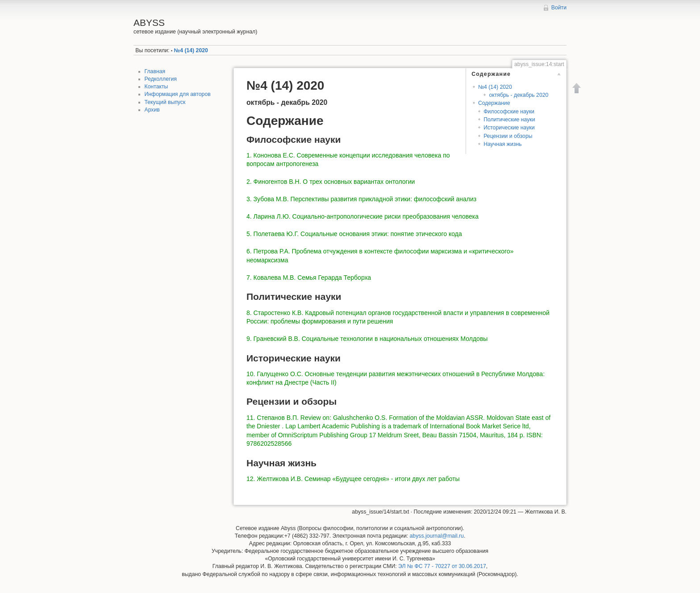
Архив (152, 110)
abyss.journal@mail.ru (437, 536)
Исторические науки (509, 128)
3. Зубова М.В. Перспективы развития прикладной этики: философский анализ (361, 199)
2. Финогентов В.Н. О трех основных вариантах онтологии (331, 182)
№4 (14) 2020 (191, 50)
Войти (559, 8)
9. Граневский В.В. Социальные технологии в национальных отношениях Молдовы (367, 339)
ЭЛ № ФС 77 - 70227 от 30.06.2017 (442, 566)
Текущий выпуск (165, 102)
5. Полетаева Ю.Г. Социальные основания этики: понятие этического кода (354, 234)
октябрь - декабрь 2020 (519, 95)
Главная (155, 71)
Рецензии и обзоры (508, 136)
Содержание (494, 103)
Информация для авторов (178, 94)
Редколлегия (161, 79)
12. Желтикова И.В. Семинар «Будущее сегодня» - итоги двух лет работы (353, 479)
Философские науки (509, 112)
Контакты (156, 87)
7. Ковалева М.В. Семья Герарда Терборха (309, 278)
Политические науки (509, 120)
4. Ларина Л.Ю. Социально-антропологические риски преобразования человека (362, 216)
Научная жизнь (502, 144)
